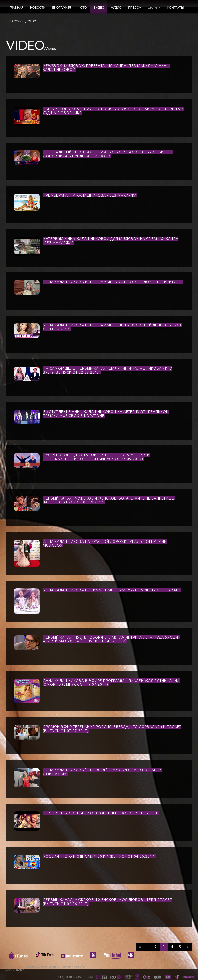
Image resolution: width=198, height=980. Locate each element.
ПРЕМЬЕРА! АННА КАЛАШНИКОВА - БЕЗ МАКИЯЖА (90, 195)
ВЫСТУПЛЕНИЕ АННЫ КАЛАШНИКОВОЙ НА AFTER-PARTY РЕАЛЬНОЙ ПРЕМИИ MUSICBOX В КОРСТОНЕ (106, 414)
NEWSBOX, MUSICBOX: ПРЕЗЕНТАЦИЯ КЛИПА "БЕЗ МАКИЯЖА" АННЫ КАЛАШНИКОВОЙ (106, 68)
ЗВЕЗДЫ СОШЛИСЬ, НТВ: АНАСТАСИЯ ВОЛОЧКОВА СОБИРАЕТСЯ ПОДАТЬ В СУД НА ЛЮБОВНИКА (113, 111)
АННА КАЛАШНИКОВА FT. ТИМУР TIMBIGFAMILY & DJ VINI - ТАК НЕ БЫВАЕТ (112, 590)
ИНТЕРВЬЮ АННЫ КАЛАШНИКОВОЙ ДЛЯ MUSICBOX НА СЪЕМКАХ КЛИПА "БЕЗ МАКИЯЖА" (111, 241)
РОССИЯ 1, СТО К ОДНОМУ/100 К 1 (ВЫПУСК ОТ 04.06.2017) (100, 856)
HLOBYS (20, 970)
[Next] (188, 947)
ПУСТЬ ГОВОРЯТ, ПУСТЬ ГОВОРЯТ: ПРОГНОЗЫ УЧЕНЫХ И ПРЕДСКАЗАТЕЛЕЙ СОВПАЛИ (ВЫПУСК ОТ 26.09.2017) (96, 457)
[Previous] (140, 947)
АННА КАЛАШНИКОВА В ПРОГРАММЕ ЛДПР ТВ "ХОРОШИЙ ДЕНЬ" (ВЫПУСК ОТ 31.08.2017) (112, 327)
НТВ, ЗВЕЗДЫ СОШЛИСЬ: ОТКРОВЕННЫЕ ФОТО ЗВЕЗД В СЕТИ (101, 813)
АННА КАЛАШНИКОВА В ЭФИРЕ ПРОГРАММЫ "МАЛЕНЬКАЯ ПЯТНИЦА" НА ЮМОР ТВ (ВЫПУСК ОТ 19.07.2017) (111, 682)
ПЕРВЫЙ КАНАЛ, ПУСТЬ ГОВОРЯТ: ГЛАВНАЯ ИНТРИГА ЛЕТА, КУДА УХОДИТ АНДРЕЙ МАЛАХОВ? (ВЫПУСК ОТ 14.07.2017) (112, 639)
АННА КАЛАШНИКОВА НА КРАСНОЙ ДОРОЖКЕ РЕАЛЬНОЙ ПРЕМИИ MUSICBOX (105, 543)
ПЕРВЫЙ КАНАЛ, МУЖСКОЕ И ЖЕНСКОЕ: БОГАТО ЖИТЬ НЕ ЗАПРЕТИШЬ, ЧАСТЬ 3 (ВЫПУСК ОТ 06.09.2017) (109, 500)
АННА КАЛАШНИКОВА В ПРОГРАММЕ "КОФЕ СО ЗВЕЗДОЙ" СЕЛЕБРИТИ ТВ (113, 282)
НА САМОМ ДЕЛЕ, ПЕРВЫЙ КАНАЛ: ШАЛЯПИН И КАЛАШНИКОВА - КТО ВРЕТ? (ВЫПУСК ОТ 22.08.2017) (108, 370)
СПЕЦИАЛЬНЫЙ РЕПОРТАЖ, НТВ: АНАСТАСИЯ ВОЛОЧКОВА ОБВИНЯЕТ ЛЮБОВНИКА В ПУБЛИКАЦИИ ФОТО (108, 154)
